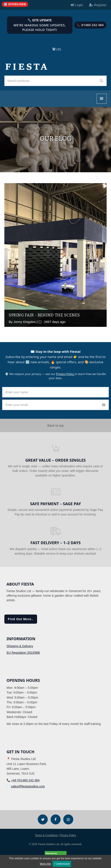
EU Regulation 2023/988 (23, 653)
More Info (45, 864)
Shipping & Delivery (20, 646)
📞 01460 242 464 (90, 25)
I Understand (62, 864)
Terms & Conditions (46, 835)
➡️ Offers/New (15, 4)
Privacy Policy (65, 374)
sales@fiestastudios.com (28, 786)
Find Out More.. (21, 619)
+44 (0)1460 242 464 (25, 780)
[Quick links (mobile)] (15, 4)
